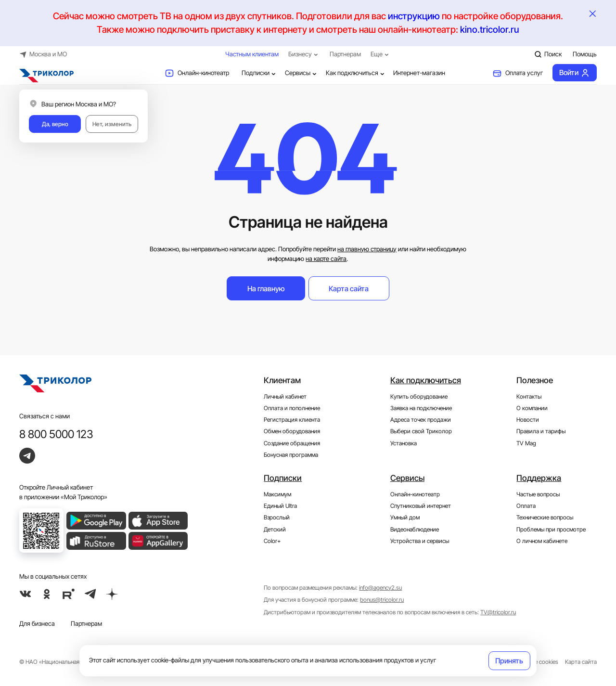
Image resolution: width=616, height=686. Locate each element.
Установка (404, 443)
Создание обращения (292, 443)
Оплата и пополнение (292, 408)
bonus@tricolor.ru (382, 600)
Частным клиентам (252, 54)
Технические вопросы (545, 518)
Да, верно (55, 124)
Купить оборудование (419, 397)
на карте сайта (326, 259)
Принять (509, 661)
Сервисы (302, 73)
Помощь (585, 54)
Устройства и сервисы (420, 541)
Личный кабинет (285, 397)
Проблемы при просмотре (551, 530)
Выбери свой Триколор (421, 431)
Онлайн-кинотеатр (197, 73)
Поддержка (539, 478)
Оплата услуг (518, 73)
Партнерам (345, 54)
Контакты (529, 397)
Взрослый (277, 518)
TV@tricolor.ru (498, 612)
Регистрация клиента (292, 420)
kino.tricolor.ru (490, 30)
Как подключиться (356, 73)
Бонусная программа (291, 455)
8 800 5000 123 (56, 434)
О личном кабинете (542, 541)
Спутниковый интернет (421, 506)
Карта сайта (349, 289)
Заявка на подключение (421, 408)
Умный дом (405, 518)
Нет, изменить (112, 124)
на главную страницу (367, 249)
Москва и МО (43, 54)
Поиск (548, 54)
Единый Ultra (280, 506)
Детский (275, 530)
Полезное (535, 380)
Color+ (272, 541)
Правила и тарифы (541, 431)
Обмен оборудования (292, 431)
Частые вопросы (538, 494)
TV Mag (526, 443)
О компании (532, 408)
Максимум (277, 494)
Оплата (526, 506)
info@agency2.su (380, 588)
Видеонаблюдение (415, 530)
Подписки (260, 73)
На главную (266, 289)
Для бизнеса (37, 623)
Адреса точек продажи (421, 420)
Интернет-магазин (419, 73)
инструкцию (414, 16)
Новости (528, 420)
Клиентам (282, 380)
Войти (574, 73)
